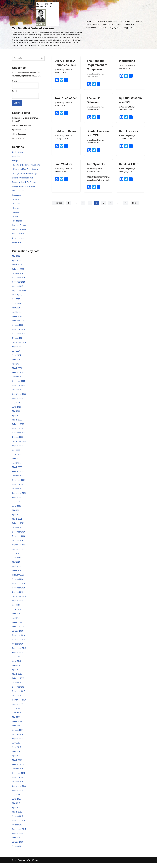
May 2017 (16, 721)
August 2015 (17, 795)
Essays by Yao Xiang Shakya (25, 174)
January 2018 (18, 686)
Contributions (107, 24)
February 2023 (18, 426)
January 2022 (18, 478)
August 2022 (17, 448)
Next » (135, 206)
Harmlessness (129, 131)
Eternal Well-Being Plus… (23, 126)
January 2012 (18, 851)
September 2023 (19, 396)
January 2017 (18, 734)
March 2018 (17, 678)
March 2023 (17, 422)
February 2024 (18, 374)
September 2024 (19, 344)
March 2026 (17, 266)
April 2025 (16, 314)
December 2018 (19, 639)
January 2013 (18, 847)
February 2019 (18, 630)
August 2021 (17, 500)
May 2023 (16, 413)
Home (89, 21)
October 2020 (18, 543)
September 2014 (19, 834)
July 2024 (16, 353)
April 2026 (16, 262)
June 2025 (17, 305)
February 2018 (18, 682)
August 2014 (17, 838)
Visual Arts (17, 243)
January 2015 (18, 821)
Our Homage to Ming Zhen (106, 21)
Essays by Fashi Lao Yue (23, 178)
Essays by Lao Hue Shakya (24, 187)
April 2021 (16, 517)
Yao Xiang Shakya (64, 70)
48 (126, 206)
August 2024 (17, 348)
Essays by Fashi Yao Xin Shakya (27, 165)
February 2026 (18, 270)
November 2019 (19, 591)
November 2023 (19, 387)
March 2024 (17, 370)
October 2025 (18, 288)
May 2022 (16, 461)
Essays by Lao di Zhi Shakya (24, 183)
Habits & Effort (129, 164)
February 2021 (18, 526)
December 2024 (19, 331)
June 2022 (17, 457)
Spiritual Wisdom (19, 130)
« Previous (58, 206)
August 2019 (17, 604)
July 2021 (16, 504)
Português (18, 222)
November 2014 (19, 825)
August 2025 (17, 296)
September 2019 (19, 600)
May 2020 (16, 565)
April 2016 (16, 760)
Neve (14, 865)
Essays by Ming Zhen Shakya (26, 170)
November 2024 (19, 335)
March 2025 (17, 318)
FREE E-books (93, 24)
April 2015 (16, 812)
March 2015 (17, 816)
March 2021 (17, 522)
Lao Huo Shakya (19, 231)
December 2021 (19, 483)
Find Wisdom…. (65, 164)
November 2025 (19, 283)
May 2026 (16, 257)
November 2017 (19, 695)
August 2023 (17, 400)
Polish (16, 217)
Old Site (102, 28)
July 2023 (16, 405)
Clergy (119, 24)
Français (17, 209)
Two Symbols (96, 164)
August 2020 (17, 552)
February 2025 (18, 322)
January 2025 (18, 327)
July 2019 (16, 608)
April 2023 (16, 418)
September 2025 (19, 292)
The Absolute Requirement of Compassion (97, 65)
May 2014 (16, 842)
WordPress (33, 865)
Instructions (127, 61)
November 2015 (19, 782)
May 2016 (16, 756)
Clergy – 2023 (129, 28)
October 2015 (18, 786)
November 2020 (19, 539)
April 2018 (16, 673)
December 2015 (19, 777)
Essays (15, 161)
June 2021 (17, 509)
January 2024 (18, 379)
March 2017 (17, 725)
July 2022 (16, 452)
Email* (25, 95)
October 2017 (18, 699)
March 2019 (17, 626)
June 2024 (17, 357)
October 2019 (18, 595)
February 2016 (18, 769)
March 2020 (17, 574)
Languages (17, 196)
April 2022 (16, 465)
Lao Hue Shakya (19, 226)
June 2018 (17, 665)
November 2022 (19, 435)
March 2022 (17, 470)
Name (25, 84)
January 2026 (18, 275)
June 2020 (17, 561)
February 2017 (18, 730)
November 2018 (19, 643)
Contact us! (91, 28)
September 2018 (19, 652)
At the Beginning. (19, 134)
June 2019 (17, 613)
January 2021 (18, 530)
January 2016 (18, 773)
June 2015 (17, 803)
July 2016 (16, 747)
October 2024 (18, 340)
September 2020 (19, 548)
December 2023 (19, 383)
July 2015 (16, 799)
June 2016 (17, 751)
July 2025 (16, 301)
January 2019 (18, 634)
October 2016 (18, 738)
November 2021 (19, 487)
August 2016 (17, 743)
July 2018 (16, 660)
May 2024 (16, 361)
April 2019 (16, 621)
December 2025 (19, 279)
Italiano (16, 213)
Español (17, 204)
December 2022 (19, 431)
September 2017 (19, 704)
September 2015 (19, 790)
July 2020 (16, 556)
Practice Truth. (18, 139)
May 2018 (16, 669)
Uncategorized (18, 239)
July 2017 (16, 712)
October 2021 (18, 491)
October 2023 (18, 392)
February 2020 (18, 578)
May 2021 (16, 513)
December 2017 (19, 691)
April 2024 (16, 366)
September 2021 (19, 496)
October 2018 (18, 647)
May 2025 (16, 309)
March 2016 (17, 764)
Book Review (18, 152)
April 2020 (16, 569)
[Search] (26, 58)
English (16, 200)
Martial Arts (130, 24)
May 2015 (16, 808)
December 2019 (19, 587)
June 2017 (17, 717)
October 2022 (18, 439)
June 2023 (17, 409)
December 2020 (19, 535)
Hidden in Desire (66, 131)
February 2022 (18, 474)
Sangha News (126, 21)
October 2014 (18, 829)
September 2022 (19, 444)
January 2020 (18, 582)
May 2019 (16, 617)
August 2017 (17, 708)
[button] (142, 21)
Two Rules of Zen (66, 98)
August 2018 (17, 656)
